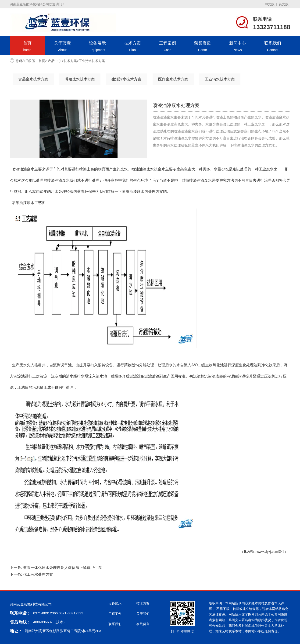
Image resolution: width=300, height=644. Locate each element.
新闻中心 (238, 47)
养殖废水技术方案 (80, 79)
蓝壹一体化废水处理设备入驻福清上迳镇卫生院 (62, 568)
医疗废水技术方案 (173, 79)
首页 (27, 47)
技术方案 (132, 47)
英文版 (284, 4)
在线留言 (143, 624)
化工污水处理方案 (38, 574)
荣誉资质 (203, 47)
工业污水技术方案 (220, 79)
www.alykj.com (267, 552)
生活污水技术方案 (126, 79)
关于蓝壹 (62, 47)
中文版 (270, 4)
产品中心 (54, 61)
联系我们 (273, 47)
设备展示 (97, 47)
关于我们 (143, 614)
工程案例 (168, 47)
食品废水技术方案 (33, 79)
